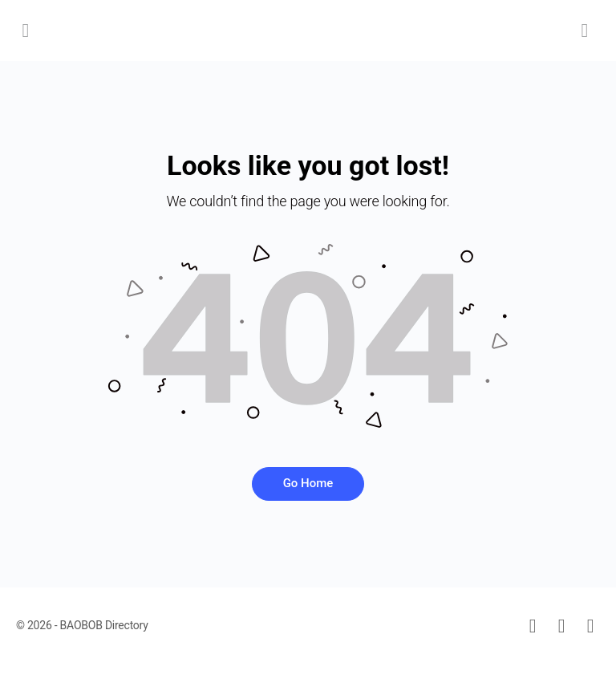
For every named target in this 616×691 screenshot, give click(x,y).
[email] (533, 626)
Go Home (308, 483)
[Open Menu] (26, 30)
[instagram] (590, 626)
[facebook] (561, 626)
